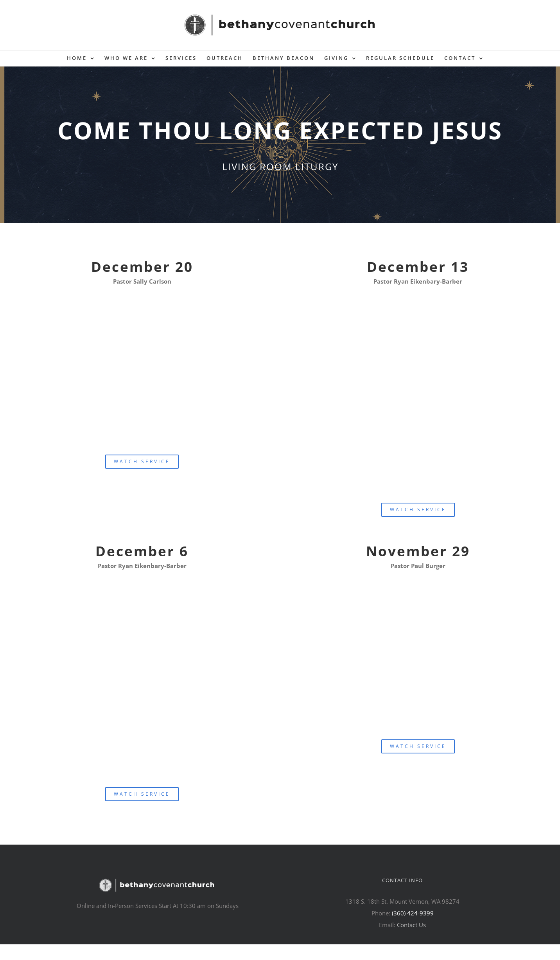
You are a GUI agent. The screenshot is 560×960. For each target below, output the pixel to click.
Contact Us (411, 925)
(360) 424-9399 (413, 913)
